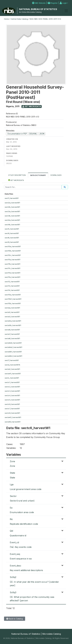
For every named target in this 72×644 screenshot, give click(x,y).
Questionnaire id (18, 536)
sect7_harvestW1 (12, 360)
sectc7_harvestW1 (12, 409)
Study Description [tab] (17, 175)
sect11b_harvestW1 (12, 264)
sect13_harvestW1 (12, 286)
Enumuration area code (22, 512)
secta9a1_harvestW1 (13, 343)
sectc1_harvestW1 (12, 382)
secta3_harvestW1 (12, 317)
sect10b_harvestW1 (13, 251)
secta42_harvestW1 (13, 417)
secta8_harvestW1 (12, 338)
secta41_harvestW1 (13, 374)
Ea (11, 508)
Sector (13, 496)
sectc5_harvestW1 (12, 400)
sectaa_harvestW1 (12, 308)
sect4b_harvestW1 (12, 225)
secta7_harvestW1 (12, 334)
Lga (12, 484)
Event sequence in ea (21, 559)
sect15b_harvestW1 (13, 303)
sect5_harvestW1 (12, 229)
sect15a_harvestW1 (13, 295)
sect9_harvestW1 (12, 242)
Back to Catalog (15, 619)
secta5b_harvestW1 (13, 325)
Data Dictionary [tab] (38, 175)
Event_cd (14, 542)
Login (63, 3)
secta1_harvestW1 (12, 312)
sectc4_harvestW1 (12, 395)
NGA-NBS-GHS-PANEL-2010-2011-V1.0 (45, 19)
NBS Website (39, 3)
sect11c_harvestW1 (12, 268)
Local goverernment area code (26, 489)
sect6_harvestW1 (12, 233)
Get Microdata (32, 106)
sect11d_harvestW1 (12, 273)
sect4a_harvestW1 (12, 220)
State (12, 473)
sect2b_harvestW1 (12, 207)
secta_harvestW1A (12, 365)
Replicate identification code (24, 524)
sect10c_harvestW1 (13, 255)
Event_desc (16, 566)
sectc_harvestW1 (12, 378)
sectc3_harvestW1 (12, 391)
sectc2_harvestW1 (12, 387)
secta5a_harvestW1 (13, 321)
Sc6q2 (13, 577)
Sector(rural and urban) (22, 501)
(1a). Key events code (21, 547)
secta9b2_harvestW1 (13, 356)
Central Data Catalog (19, 19)
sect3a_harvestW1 (12, 211)
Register (53, 3)
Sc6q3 (13, 592)
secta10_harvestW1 (13, 422)
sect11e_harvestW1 (12, 277)
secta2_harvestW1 (12, 369)
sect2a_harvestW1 (12, 203)
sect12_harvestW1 (12, 282)
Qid (11, 531)
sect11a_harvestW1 (12, 260)
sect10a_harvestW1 (13, 246)
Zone (12, 461)
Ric (11, 519)
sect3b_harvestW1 (12, 216)
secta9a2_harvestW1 (13, 347)
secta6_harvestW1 (12, 330)
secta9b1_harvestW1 (13, 352)
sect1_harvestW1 (12, 198)
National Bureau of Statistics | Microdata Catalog (36, 634)
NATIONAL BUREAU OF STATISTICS (38, 9)
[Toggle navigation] (66, 11)
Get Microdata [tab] (16, 180)
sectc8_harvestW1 (12, 413)
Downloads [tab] (56, 175)
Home (6, 19)
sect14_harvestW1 (12, 290)
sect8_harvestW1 (12, 238)
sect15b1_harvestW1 (13, 299)
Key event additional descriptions (26, 570)
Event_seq (15, 554)
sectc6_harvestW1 (12, 404)
